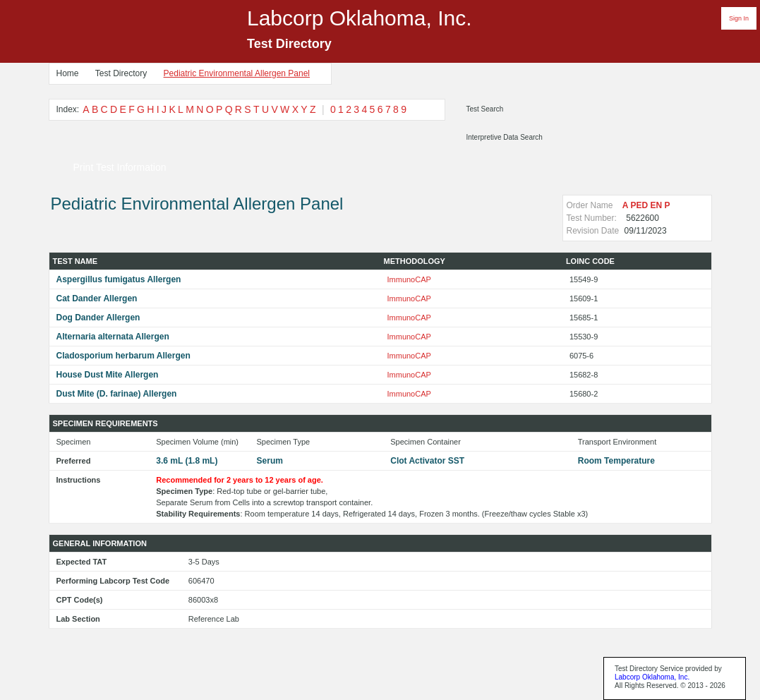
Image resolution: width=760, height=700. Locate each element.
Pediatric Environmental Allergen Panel (237, 73)
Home (68, 73)
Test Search (485, 109)
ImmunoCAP (409, 279)
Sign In (739, 18)
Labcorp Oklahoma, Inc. (652, 677)
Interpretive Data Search (505, 137)
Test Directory (121, 73)
